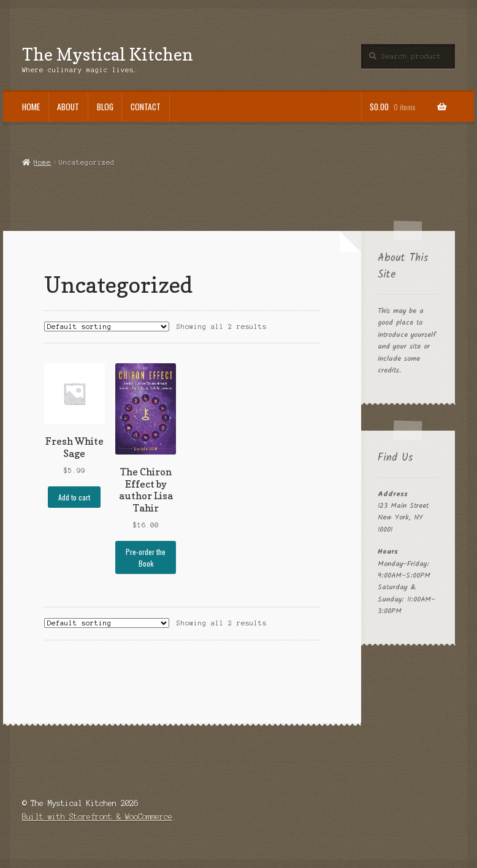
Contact (146, 107)
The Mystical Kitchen (108, 54)
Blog (105, 107)
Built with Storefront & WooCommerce (97, 817)
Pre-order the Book (146, 557)
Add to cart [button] (74, 497)
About (68, 107)
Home (31, 107)
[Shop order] (107, 326)
